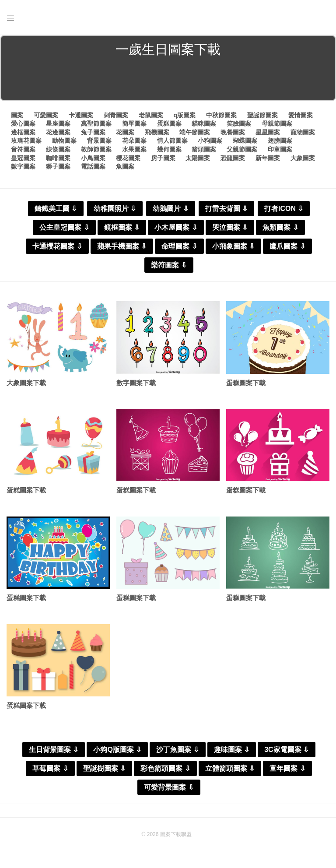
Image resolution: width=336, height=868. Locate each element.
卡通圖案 (81, 115)
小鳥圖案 (93, 158)
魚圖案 (125, 166)
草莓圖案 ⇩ (50, 768)
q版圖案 (184, 115)
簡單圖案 (134, 123)
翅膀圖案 (280, 141)
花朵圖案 (134, 141)
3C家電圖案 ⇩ (287, 750)
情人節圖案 (172, 141)
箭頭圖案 (204, 149)
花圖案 (125, 132)
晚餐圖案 (233, 132)
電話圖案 (93, 166)
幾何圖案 (169, 149)
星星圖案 (268, 132)
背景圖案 (99, 141)
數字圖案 (23, 166)
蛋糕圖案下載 (246, 383)
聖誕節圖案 (262, 115)
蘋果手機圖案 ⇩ (122, 246)
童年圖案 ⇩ (287, 768)
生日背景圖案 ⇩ (54, 750)
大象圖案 (303, 158)
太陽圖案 (198, 158)
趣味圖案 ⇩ (232, 750)
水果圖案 (134, 149)
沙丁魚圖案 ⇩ (177, 750)
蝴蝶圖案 (245, 141)
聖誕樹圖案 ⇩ (104, 768)
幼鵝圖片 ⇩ (170, 209)
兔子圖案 (93, 132)
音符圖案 (23, 149)
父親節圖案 (242, 149)
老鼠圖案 (151, 115)
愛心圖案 (23, 123)
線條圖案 (58, 149)
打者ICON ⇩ (284, 209)
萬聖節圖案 (96, 123)
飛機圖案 (157, 132)
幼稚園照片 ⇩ (115, 209)
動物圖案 (64, 141)
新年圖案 (268, 158)
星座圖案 (58, 123)
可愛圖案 (46, 115)
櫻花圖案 (128, 158)
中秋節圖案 (221, 115)
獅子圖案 (58, 166)
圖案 (17, 115)
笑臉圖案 (239, 123)
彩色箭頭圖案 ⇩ (165, 768)
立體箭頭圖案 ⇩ (230, 768)
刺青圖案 (116, 115)
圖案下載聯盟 (176, 834)
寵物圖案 (303, 132)
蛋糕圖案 (169, 123)
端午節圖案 (195, 132)
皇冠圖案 (23, 158)
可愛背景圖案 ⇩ (169, 787)
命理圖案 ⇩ (179, 246)
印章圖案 (280, 149)
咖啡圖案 (58, 158)
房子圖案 (163, 158)
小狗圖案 (210, 141)
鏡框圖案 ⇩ (122, 227)
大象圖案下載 (26, 383)
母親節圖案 (277, 123)
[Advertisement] (168, 81)
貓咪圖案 (204, 123)
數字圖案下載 (136, 383)
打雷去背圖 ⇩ (226, 209)
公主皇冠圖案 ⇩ (64, 227)
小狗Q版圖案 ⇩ (117, 750)
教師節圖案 (96, 149)
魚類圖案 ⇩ (280, 227)
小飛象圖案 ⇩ (233, 246)
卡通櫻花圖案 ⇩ (57, 246)
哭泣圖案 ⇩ (230, 227)
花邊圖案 (58, 132)
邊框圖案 (23, 132)
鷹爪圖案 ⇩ (287, 246)
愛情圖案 (301, 115)
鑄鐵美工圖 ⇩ (56, 209)
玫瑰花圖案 (26, 141)
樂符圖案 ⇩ (169, 265)
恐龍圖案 (233, 158)
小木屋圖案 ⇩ (176, 227)
